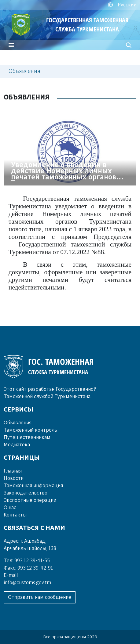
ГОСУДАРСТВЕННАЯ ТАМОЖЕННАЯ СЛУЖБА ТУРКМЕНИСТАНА (87, 25)
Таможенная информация (33, 486)
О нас (10, 508)
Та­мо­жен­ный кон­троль (30, 430)
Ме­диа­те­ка (17, 445)
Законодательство (26, 493)
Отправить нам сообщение (40, 597)
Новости (14, 478)
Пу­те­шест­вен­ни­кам (27, 437)
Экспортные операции (30, 500)
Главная (13, 471)
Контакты (15, 515)
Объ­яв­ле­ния (18, 423)
